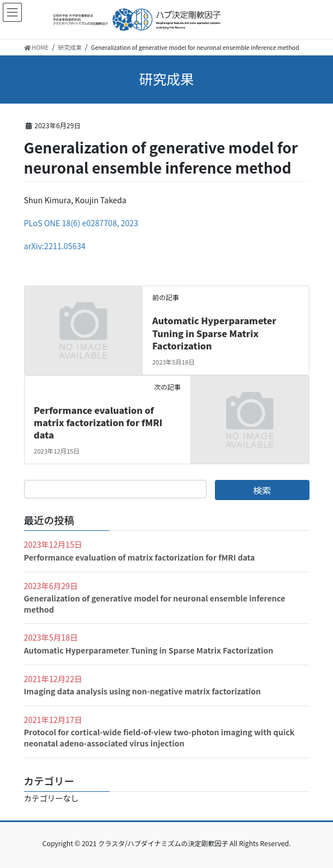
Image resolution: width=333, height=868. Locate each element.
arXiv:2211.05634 (55, 246)
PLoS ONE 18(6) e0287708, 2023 (81, 223)
